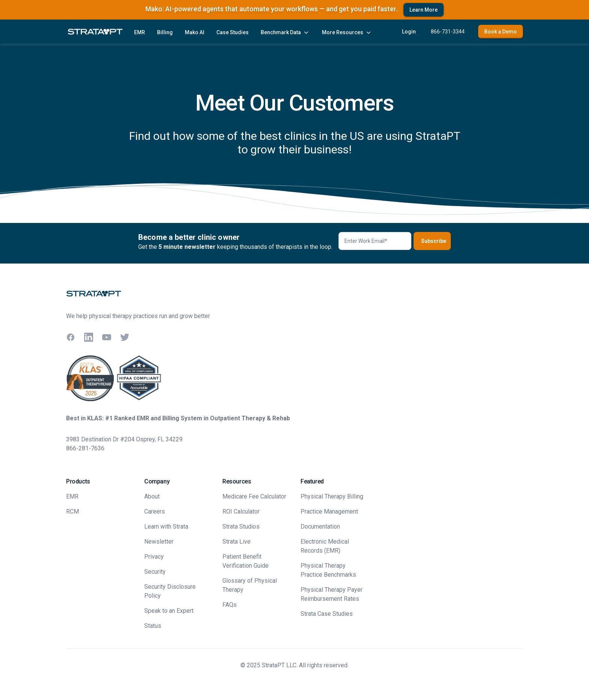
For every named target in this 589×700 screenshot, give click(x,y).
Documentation (320, 527)
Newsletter (159, 542)
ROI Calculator (241, 511)
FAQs (230, 605)
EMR (140, 32)
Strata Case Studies (327, 614)
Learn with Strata (166, 527)
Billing (165, 32)
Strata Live (236, 542)
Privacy (154, 557)
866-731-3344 (448, 32)
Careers (155, 511)
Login (409, 32)
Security (155, 572)
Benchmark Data (285, 32)
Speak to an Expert (169, 611)
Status (153, 626)
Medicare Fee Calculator (254, 496)
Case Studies (233, 32)
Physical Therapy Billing (332, 496)
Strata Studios (241, 527)
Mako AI (195, 32)
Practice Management (329, 511)
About (152, 496)
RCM (72, 511)
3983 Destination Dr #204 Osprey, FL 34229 (124, 439)
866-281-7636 (85, 448)
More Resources (347, 32)
